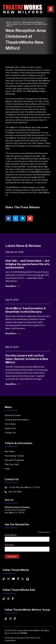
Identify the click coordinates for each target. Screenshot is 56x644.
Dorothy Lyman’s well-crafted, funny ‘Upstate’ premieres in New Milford (27, 359)
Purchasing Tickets (14, 456)
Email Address (11, 535)
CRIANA (24, 633)
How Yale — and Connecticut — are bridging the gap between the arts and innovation (28, 264)
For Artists (10, 424)
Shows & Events (13, 415)
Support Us (10, 428)
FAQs (7, 469)
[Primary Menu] (51, 9)
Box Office (10, 452)
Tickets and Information (17, 420)
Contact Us (10, 433)
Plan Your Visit (12, 464)
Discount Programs (14, 460)
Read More (13, 286)
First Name (10, 545)
